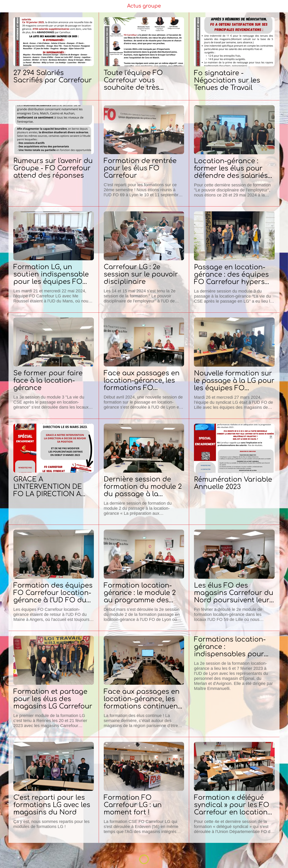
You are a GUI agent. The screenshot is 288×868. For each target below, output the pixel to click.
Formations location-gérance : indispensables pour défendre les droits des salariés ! (233, 647)
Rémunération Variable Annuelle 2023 (233, 483)
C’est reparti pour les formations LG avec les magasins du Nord (52, 805)
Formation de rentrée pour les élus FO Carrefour (140, 168)
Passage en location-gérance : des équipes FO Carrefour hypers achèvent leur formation (231, 275)
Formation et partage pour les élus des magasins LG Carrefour (53, 699)
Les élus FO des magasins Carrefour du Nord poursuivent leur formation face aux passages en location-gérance (234, 593)
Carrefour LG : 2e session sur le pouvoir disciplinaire (141, 274)
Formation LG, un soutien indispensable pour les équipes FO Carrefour (51, 274)
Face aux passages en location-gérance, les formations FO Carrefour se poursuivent (142, 381)
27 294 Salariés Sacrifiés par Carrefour (53, 77)
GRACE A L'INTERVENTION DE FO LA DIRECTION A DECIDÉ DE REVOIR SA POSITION (51, 487)
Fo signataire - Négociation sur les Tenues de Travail (227, 80)
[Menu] (8, 6)
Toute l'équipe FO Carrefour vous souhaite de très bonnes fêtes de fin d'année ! (136, 80)
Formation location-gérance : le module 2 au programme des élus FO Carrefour (140, 593)
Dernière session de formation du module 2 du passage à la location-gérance (143, 487)
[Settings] (280, 6)
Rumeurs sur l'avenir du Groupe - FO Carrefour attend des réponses (53, 168)
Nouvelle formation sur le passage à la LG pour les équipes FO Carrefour (234, 381)
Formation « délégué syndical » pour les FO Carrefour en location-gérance (232, 805)
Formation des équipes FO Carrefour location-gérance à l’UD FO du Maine (53, 593)
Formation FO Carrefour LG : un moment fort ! (133, 805)
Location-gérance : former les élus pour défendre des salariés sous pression (231, 168)
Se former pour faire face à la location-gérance (48, 381)
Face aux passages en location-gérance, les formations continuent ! (142, 699)
